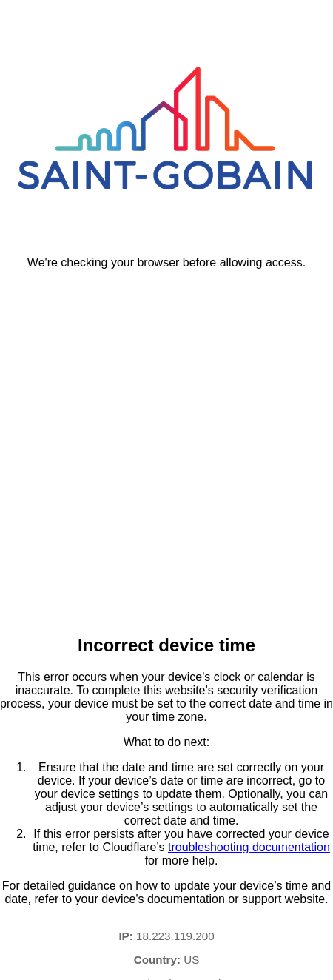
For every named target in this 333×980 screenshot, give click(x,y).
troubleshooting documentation (249, 847)
